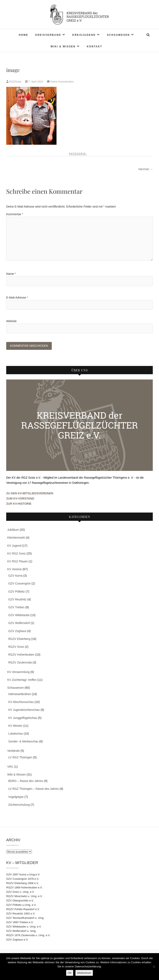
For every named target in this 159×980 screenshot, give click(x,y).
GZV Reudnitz (17, 600)
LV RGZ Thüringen (20, 758)
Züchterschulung (19, 805)
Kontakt (95, 47)
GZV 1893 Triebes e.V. (20, 923)
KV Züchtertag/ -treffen (22, 680)
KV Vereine (14, 570)
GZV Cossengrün (19, 584)
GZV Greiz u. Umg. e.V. (20, 892)
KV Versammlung (18, 672)
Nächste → (146, 169)
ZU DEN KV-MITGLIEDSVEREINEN (30, 494)
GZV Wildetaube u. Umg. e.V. (24, 927)
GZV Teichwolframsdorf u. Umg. (25, 918)
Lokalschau (16, 734)
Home (23, 35)
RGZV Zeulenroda (20, 663)
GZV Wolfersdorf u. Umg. (21, 931)
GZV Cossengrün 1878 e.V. (23, 879)
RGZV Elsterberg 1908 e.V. (22, 884)
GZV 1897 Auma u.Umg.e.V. (23, 875)
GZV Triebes (16, 608)
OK (70, 973)
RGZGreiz (14, 82)
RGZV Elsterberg (19, 639)
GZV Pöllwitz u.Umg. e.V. (21, 905)
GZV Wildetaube (19, 615)
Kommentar (15, 214)
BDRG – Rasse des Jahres (26, 781)
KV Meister (15, 726)
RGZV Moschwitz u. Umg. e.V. (24, 897)
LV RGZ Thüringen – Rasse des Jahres (34, 789)
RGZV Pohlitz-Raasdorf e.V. (23, 910)
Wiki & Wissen (63, 47)
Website (11, 321)
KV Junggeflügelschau (23, 718)
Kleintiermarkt (16, 538)
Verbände (13, 751)
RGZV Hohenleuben (21, 655)
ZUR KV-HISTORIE (19, 504)
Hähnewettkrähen (20, 694)
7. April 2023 (35, 82)
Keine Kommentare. (62, 82)
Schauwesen (118, 35)
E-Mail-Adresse (17, 298)
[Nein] (154, 967)
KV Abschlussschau (21, 702)
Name (11, 274)
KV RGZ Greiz (16, 554)
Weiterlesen (84, 973)
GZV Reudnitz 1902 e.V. (21, 914)
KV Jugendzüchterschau (24, 710)
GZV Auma (15, 576)
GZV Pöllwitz (17, 592)
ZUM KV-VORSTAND (20, 499)
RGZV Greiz (16, 647)
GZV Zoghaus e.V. (17, 940)
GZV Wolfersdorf (19, 623)
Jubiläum (13, 530)
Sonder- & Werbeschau (23, 742)
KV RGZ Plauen (18, 562)
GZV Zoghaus (17, 631)
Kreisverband (48, 35)
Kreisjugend (84, 35)
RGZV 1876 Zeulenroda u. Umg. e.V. (28, 936)
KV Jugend (14, 546)
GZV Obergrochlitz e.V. (20, 901)
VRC (10, 767)
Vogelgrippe (16, 797)
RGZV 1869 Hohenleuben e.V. (24, 888)
